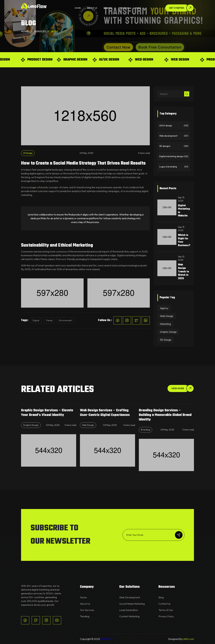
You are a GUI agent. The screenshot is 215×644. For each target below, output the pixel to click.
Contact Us (164, 604)
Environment (65, 320)
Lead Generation (129, 610)
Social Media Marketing (132, 604)
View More (178, 388)
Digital (36, 320)
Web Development (130, 597)
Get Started (177, 8)
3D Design (166, 340)
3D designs (174, 146)
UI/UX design (174, 126)
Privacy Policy (166, 616)
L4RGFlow (106, 639)
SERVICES (108, 8)
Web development (174, 136)
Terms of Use (166, 610)
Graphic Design (168, 332)
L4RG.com (188, 639)
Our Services (87, 610)
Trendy (49, 320)
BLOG (138, 8)
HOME (78, 8)
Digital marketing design (174, 156)
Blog (161, 597)
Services (40, 31)
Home (25, 31)
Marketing (165, 324)
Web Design (167, 316)
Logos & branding (174, 167)
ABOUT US (92, 8)
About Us (85, 604)
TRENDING (124, 8)
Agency (164, 308)
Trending (85, 616)
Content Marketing (129, 616)
